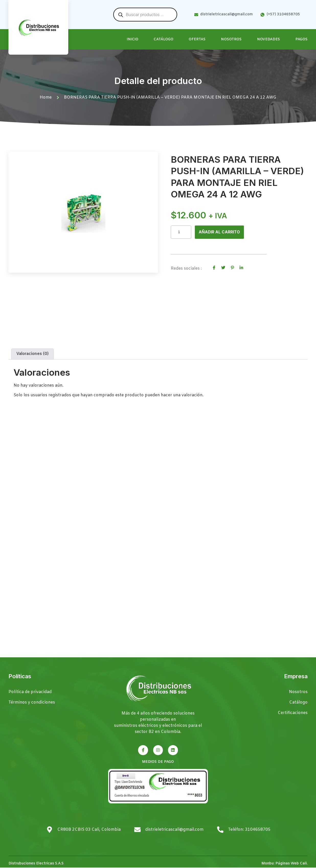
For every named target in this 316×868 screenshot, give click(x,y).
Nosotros (231, 39)
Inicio (133, 39)
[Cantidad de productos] (181, 232)
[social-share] (214, 268)
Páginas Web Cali (291, 864)
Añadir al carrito (220, 232)
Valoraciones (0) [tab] (32, 354)
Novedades (268, 39)
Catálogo (163, 39)
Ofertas (197, 39)
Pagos (301, 39)
